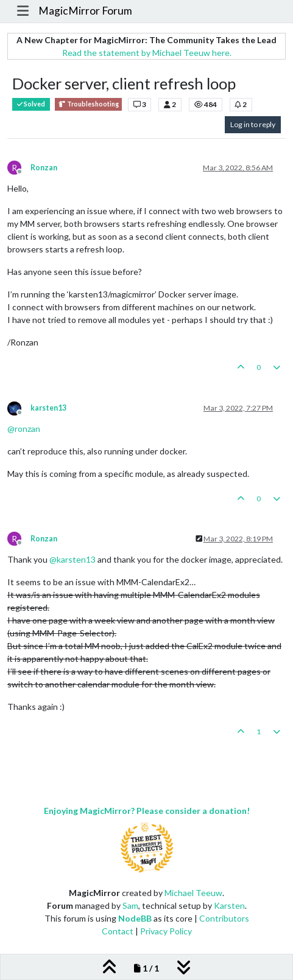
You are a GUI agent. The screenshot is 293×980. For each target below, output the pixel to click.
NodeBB (135, 918)
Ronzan (44, 168)
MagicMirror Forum (85, 11)
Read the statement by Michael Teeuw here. (147, 53)
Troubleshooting (88, 104)
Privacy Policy (166, 931)
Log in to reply (253, 124)
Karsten (229, 905)
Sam (130, 905)
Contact (118, 931)
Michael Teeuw (193, 893)
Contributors (224, 918)
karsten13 (48, 408)
